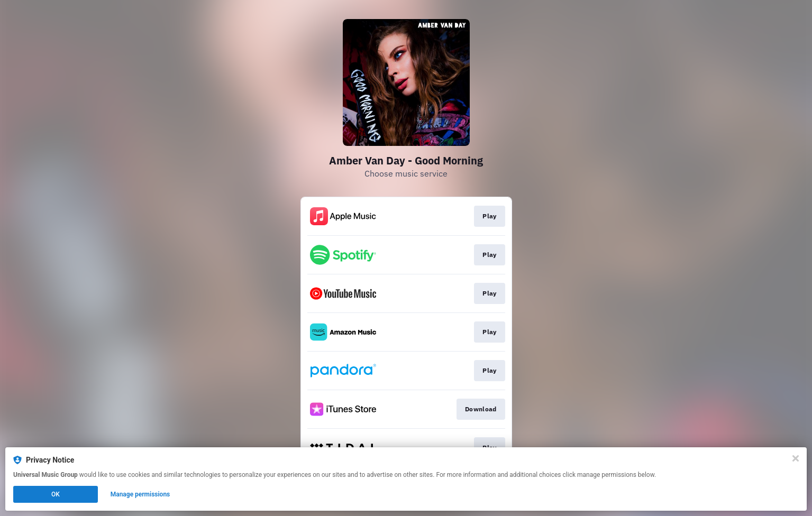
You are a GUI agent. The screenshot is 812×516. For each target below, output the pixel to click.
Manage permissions (140, 494)
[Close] (796, 458)
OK (56, 494)
